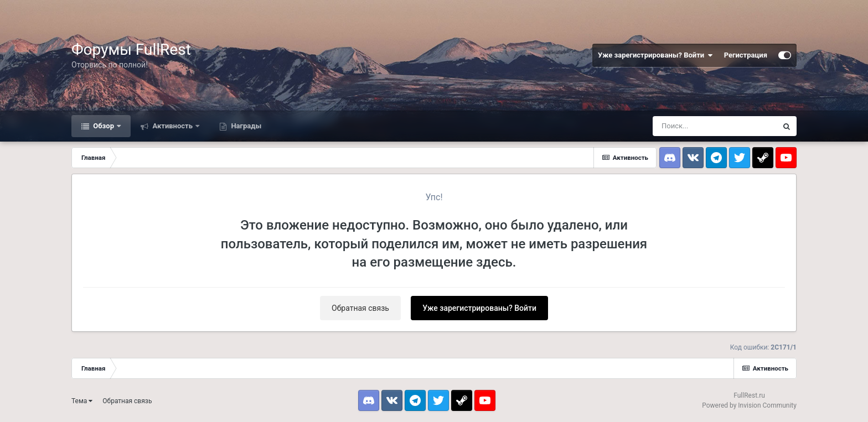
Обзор (104, 126)
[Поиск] (715, 126)
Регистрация (746, 55)
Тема (82, 401)
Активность (172, 126)
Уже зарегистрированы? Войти (655, 55)
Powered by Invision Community (749, 405)
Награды (245, 126)
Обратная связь (360, 308)
